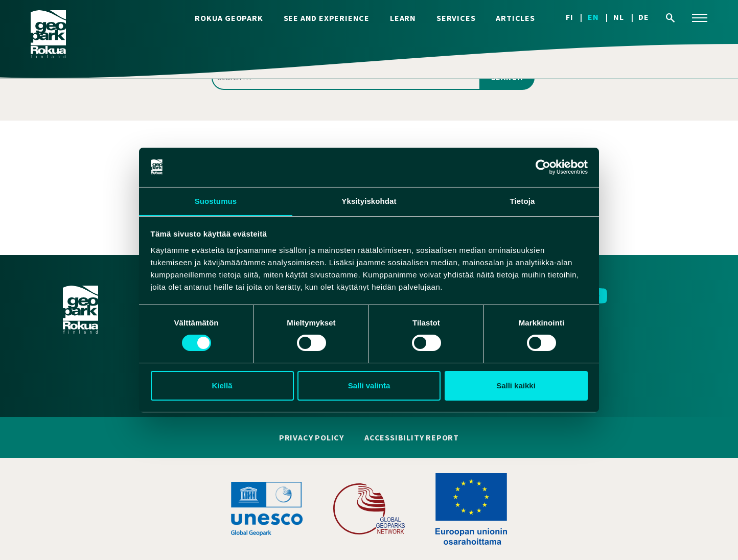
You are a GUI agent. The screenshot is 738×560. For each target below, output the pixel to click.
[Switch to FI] (577, 18)
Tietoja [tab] (523, 201)
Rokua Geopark (229, 18)
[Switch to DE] (644, 18)
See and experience (327, 18)
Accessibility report (412, 438)
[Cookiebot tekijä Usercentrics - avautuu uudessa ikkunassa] (543, 167)
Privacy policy (312, 438)
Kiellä (222, 386)
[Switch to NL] (626, 18)
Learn (403, 18)
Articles (515, 18)
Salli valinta (369, 386)
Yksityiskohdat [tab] (369, 201)
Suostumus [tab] (216, 201)
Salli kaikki (516, 386)
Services (456, 18)
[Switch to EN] (601, 18)
